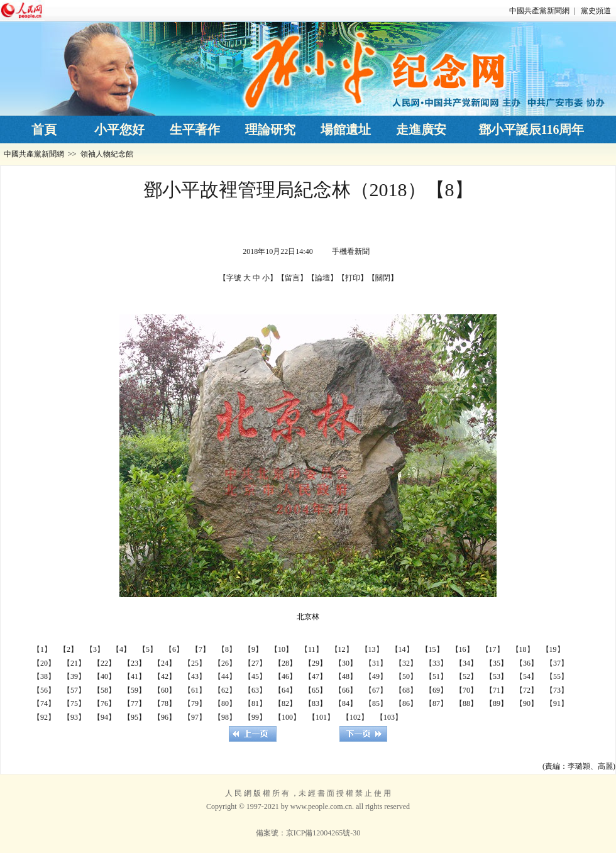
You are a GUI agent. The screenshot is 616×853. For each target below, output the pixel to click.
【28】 (285, 663)
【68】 (406, 690)
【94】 (104, 717)
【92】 (44, 717)
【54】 (527, 676)
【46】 (285, 676)
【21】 (74, 663)
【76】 (104, 703)
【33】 (436, 663)
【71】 (497, 690)
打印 (353, 278)
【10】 (282, 649)
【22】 (104, 663)
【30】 (346, 663)
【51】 (436, 676)
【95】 (135, 717)
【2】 (69, 649)
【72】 (527, 690)
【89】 (497, 703)
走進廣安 (421, 129)
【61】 (195, 690)
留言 (292, 278)
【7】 (201, 649)
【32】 (406, 663)
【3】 (95, 649)
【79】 (195, 703)
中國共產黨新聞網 (539, 11)
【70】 (466, 690)
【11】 (312, 649)
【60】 (165, 690)
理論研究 (270, 129)
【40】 (104, 676)
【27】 (255, 663)
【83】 (316, 703)
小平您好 (119, 129)
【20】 (44, 663)
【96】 (165, 717)
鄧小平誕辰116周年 (531, 129)
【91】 (557, 703)
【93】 (74, 717)
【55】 (557, 676)
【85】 (376, 703)
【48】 (346, 676)
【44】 (225, 676)
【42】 (165, 676)
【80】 (225, 703)
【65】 (316, 690)
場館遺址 (346, 129)
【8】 (227, 649)
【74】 (44, 703)
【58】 (104, 690)
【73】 (557, 690)
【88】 (466, 703)
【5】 (148, 649)
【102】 (355, 717)
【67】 (376, 690)
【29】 (316, 663)
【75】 (74, 703)
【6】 (174, 649)
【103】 (389, 717)
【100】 (287, 717)
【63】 (255, 690)
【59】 (135, 690)
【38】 (44, 676)
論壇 (322, 278)
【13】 (372, 649)
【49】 (376, 676)
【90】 (527, 703)
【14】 (402, 649)
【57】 (74, 690)
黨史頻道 (596, 11)
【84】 (346, 703)
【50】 (406, 676)
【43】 (195, 676)
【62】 (225, 690)
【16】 (463, 649)
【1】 (42, 649)
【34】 (466, 663)
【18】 (523, 649)
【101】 (321, 717)
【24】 (165, 663)
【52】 (466, 676)
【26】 (225, 663)
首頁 (44, 129)
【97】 (195, 717)
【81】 (255, 703)
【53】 (497, 676)
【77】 (135, 703)
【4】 (121, 649)
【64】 (285, 690)
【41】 (135, 676)
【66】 (346, 690)
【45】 (255, 676)
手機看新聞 (351, 251)
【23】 (135, 663)
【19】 (553, 649)
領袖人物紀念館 (107, 154)
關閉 (383, 278)
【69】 (436, 690)
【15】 (432, 649)
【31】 (376, 663)
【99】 (255, 717)
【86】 (406, 703)
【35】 (497, 663)
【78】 (165, 703)
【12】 (342, 649)
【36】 (527, 663)
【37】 (557, 663)
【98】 (225, 717)
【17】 (493, 649)
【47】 (316, 676)
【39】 (74, 676)
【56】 (44, 690)
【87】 (436, 703)
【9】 (253, 649)
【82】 (285, 703)
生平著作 (195, 129)
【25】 (195, 663)
